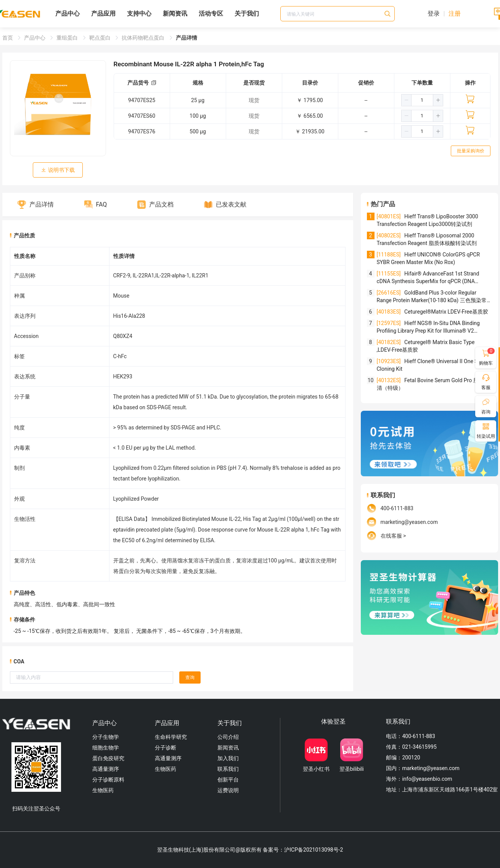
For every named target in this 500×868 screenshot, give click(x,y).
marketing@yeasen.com (409, 522)
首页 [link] (8, 38)
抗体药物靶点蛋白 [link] (144, 38)
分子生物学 (106, 737)
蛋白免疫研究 (108, 758)
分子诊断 (166, 748)
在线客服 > (393, 536)
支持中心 (139, 14)
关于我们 (247, 14)
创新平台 (228, 780)
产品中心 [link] (35, 38)
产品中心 (68, 14)
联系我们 (228, 769)
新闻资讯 (175, 14)
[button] (407, 100)
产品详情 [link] (186, 38)
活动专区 (211, 14)
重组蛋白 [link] (68, 38)
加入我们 (228, 758)
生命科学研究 (171, 737)
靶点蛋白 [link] (100, 38)
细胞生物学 (106, 748)
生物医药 (103, 790)
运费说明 (228, 790)
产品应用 (103, 14)
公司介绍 (228, 737)
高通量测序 (106, 769)
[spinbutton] (422, 100)
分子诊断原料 (108, 780)
